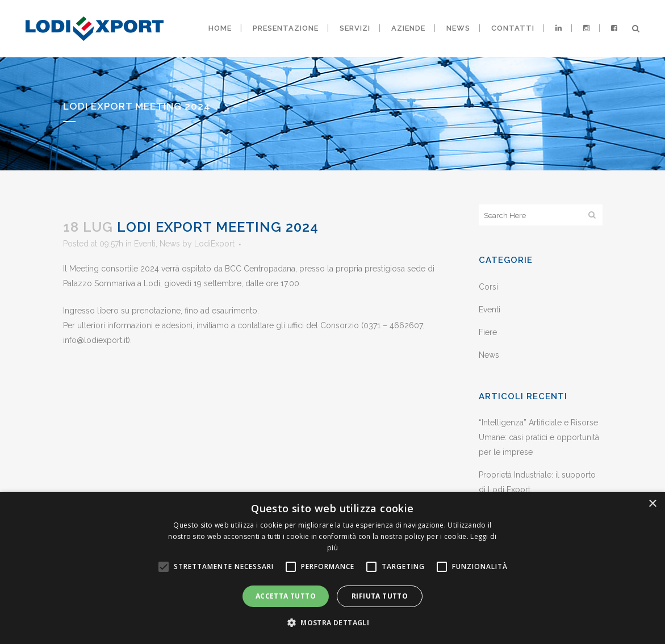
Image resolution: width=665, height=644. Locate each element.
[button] (332, 623)
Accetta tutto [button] (286, 596)
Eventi (145, 244)
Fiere (488, 332)
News (170, 244)
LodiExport (214, 244)
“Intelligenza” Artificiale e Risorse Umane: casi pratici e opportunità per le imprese (539, 437)
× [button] (652, 504)
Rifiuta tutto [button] (380, 596)
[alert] (332, 568)
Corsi (488, 287)
